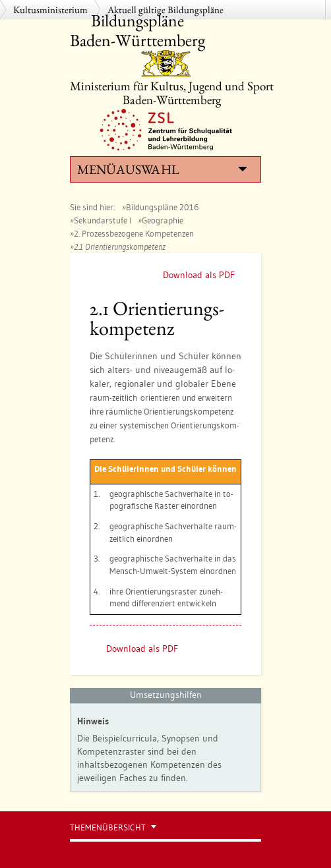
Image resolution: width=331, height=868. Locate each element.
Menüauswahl (162, 169)
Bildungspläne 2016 (162, 207)
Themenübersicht (108, 827)
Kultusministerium (50, 10)
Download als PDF (199, 275)
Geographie (163, 220)
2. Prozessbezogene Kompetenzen (134, 233)
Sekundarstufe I (103, 220)
